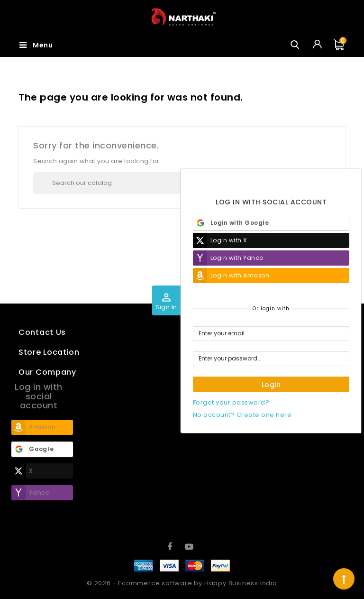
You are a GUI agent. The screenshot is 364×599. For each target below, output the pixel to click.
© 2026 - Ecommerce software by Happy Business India (182, 583)
